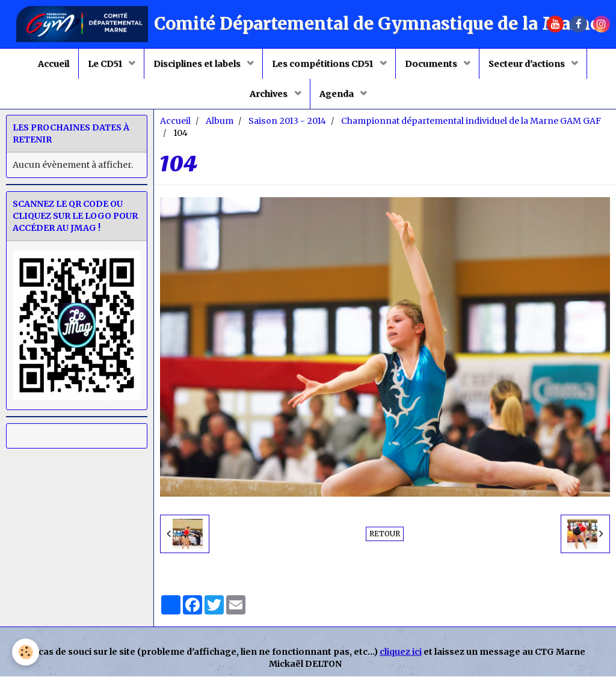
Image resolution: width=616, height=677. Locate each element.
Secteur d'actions (528, 64)
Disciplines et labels (198, 64)
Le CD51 (106, 64)
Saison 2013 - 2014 (287, 121)
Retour (385, 534)
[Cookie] (26, 652)
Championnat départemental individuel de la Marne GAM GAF (471, 121)
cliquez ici (401, 652)
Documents (432, 64)
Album (220, 121)
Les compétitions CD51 (323, 64)
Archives (269, 94)
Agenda (337, 94)
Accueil (54, 64)
